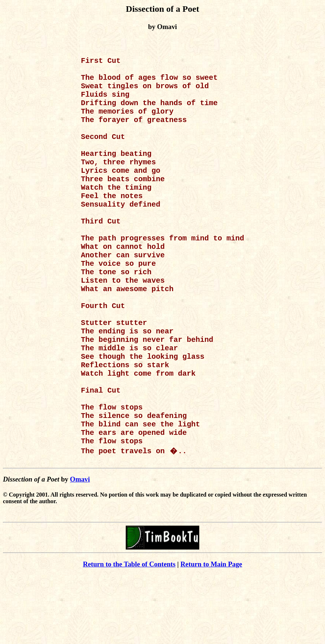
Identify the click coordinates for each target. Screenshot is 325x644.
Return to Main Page (211, 633)
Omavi (80, 548)
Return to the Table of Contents (129, 633)
